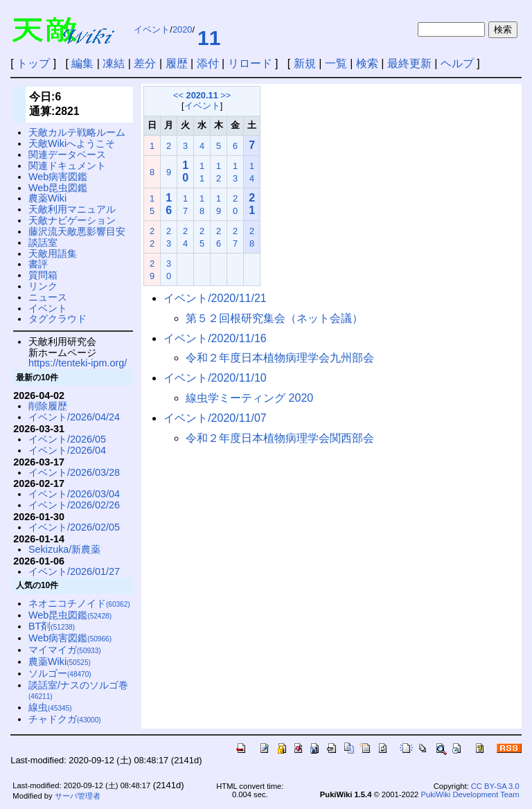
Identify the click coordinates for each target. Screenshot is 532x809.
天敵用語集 (53, 254)
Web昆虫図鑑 (58, 188)
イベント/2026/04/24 (74, 417)
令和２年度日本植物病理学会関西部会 (280, 438)
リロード (250, 63)
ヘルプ (457, 63)
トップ (33, 63)
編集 (82, 63)
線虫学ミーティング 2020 (249, 398)
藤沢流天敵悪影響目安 (77, 231)
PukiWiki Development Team (470, 794)
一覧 (336, 63)
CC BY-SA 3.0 (495, 786)
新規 (305, 63)
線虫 (50, 707)
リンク (43, 286)
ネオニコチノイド (79, 603)
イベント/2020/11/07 (215, 418)
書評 (38, 264)
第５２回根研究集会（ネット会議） (274, 318)
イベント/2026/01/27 (74, 571)
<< (178, 95)
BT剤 (52, 626)
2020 (182, 29)
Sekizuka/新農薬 (64, 549)
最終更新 (409, 63)
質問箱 (43, 275)
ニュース (48, 297)
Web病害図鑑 (58, 177)
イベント (152, 29)
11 (209, 38)
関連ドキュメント (67, 166)
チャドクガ (65, 719)
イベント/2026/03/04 (74, 494)
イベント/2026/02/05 (74, 527)
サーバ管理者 (78, 796)
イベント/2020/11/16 (215, 338)
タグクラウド (57, 319)
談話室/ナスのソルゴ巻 (78, 690)
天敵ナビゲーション (72, 220)
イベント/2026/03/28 (74, 472)
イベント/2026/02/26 (74, 505)
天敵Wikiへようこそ (72, 143)
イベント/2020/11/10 (215, 378)
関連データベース (67, 154)
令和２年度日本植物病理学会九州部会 (280, 358)
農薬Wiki (47, 198)
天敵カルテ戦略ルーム (77, 132)
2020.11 (202, 95)
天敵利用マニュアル (72, 209)
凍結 (114, 63)
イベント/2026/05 (67, 439)
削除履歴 (48, 406)
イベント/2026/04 (67, 450)
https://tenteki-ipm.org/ (78, 363)
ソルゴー (60, 673)
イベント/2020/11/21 (215, 298)
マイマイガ (65, 650)
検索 (367, 63)
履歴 (177, 63)
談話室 (43, 242)
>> (225, 95)
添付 (208, 63)
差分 (145, 63)
